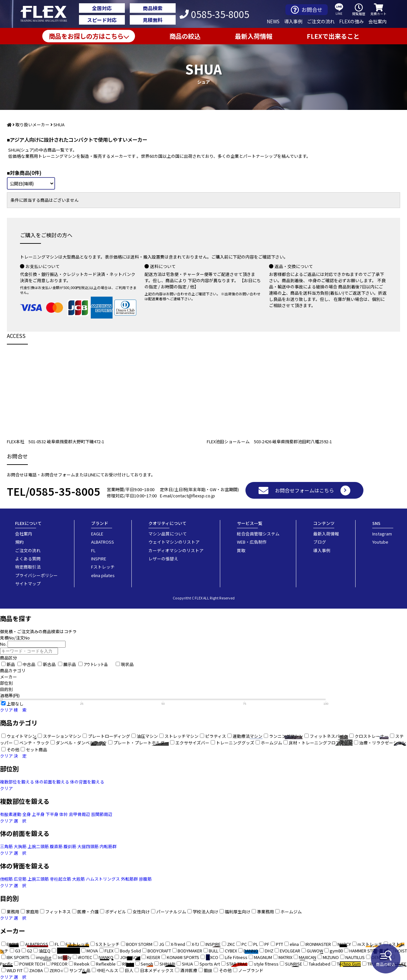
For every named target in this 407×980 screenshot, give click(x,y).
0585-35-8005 (214, 14)
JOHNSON (130, 957)
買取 (241, 550)
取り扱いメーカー (32, 125)
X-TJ (195, 944)
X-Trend (178, 944)
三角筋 (6, 846)
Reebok (82, 964)
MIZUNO (331, 957)
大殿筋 (78, 879)
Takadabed (320, 964)
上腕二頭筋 (38, 846)
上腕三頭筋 (38, 879)
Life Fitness (236, 957)
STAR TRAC (237, 964)
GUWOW (315, 951)
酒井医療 (189, 970)
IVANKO (106, 957)
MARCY (344, 944)
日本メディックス (157, 970)
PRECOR (59, 964)
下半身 (52, 814)
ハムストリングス (103, 879)
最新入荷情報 (254, 36)
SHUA (187, 964)
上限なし (15, 704)
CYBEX (231, 951)
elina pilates (103, 575)
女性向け (141, 912)
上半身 (38, 814)
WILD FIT (15, 970)
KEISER (154, 957)
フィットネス (58, 912)
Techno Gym (349, 964)
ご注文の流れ (321, 21)
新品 (11, 664)
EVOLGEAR (290, 951)
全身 (27, 814)
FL (93, 550)
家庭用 (32, 912)
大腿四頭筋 (88, 846)
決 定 (20, 756)
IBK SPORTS (18, 957)
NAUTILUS (355, 957)
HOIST (401, 951)
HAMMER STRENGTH (369, 951)
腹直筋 (56, 846)
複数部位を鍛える (17, 782)
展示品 (70, 664)
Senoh (147, 964)
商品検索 (153, 8)
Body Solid (130, 951)
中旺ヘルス (108, 970)
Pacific (6, 964)
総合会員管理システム (258, 534)
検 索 (20, 710)
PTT (280, 944)
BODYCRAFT (159, 951)
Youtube (380, 542)
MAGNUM (263, 957)
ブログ (320, 542)
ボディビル (116, 912)
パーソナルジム (171, 912)
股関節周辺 (102, 814)
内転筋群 (108, 846)
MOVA (92, 951)
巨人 (129, 970)
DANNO (251, 951)
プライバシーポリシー (36, 575)
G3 (18, 951)
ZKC (231, 944)
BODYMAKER (190, 951)
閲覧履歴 (359, 10)
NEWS (273, 21)
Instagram (382, 534)
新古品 (49, 664)
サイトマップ (28, 584)
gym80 (336, 951)
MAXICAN (308, 957)
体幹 (64, 814)
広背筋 (20, 879)
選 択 (20, 821)
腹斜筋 (70, 846)
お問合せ (307, 10)
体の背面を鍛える (87, 782)
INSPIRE (99, 559)
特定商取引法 (28, 567)
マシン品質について (168, 534)
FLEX (109, 951)
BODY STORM (139, 944)
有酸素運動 (11, 814)
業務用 (13, 912)
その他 (225, 970)
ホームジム (291, 912)
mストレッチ (370, 944)
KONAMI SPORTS (183, 957)
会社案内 (378, 21)
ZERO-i (56, 970)
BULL (213, 951)
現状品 (127, 664)
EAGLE (97, 534)
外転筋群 (129, 879)
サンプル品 (80, 970)
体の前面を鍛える (52, 782)
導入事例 (293, 21)
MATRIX (285, 957)
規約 (19, 542)
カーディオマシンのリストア (176, 550)
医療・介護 (88, 912)
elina (294, 944)
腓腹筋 (145, 879)
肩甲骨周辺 (79, 814)
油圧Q (45, 951)
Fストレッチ (103, 567)
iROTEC (85, 957)
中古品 (29, 664)
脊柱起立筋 (60, 879)
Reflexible (106, 964)
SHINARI (167, 964)
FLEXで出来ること (333, 36)
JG (162, 944)
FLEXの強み (351, 21)
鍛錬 (208, 970)
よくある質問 (28, 559)
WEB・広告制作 (252, 542)
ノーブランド (251, 970)
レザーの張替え (163, 559)
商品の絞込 (386, 959)
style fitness (266, 964)
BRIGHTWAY (68, 951)
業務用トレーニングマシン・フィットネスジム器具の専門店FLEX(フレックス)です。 (47, 14)
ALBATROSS (103, 542)
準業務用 (265, 912)
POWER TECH (32, 964)
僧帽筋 (6, 879)
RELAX (128, 964)
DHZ (269, 951)
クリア (6, 710)
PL (256, 944)
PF (267, 944)
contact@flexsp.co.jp (194, 496)
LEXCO (212, 957)
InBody (65, 957)
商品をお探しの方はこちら (86, 36)
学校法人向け (205, 912)
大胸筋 (20, 846)
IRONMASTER (318, 944)
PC (244, 944)
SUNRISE (294, 964)
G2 (29, 951)
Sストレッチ (108, 944)
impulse (44, 957)
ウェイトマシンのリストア (174, 542)
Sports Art (210, 964)
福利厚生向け (238, 912)
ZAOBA (36, 970)
